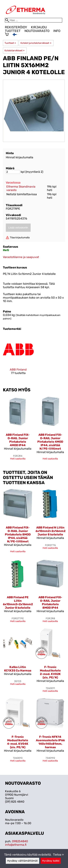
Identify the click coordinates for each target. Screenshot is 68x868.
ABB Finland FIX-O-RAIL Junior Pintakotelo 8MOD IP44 (50, 602)
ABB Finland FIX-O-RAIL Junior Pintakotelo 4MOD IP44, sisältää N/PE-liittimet (50, 442)
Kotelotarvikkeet (15, 50)
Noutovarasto (37, 31)
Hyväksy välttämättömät (22, 861)
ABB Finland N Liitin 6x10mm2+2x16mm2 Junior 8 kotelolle (51, 531)
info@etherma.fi (16, 845)
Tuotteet (13, 31)
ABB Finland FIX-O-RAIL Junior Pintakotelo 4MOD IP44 (18, 440)
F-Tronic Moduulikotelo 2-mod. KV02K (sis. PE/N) (50, 672)
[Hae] (34, 20)
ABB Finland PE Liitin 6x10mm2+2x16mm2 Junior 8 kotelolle (18, 602)
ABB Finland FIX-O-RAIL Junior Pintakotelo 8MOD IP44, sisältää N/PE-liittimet (18, 534)
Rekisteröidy (16, 27)
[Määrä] (13, 172)
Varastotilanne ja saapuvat (21, 257)
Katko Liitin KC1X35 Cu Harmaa (18, 669)
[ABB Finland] (18, 358)
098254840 (20, 841)
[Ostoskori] (7, 35)
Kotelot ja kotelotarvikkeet (36, 43)
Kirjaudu (39, 27)
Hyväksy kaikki (51, 861)
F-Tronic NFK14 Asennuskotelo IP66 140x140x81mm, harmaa (50, 742)
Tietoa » (58, 855)
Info (57, 31)
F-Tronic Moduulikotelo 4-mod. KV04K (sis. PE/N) (18, 742)
